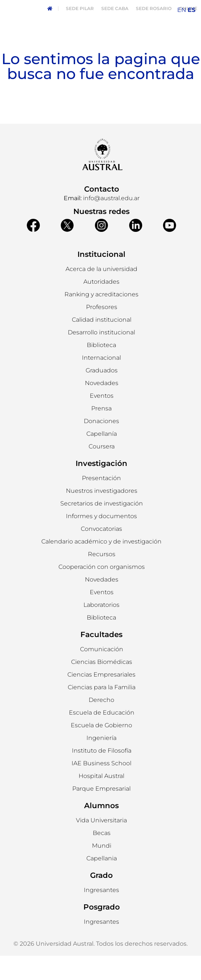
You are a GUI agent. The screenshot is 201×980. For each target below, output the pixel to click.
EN (182, 10)
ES (192, 10)
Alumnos (101, 830)
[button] (101, 306)
